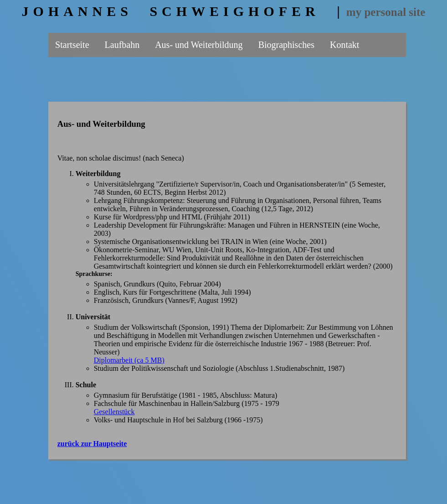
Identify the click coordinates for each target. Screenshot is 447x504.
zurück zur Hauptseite (92, 444)
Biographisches (286, 45)
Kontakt (344, 45)
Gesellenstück (114, 412)
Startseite (72, 45)
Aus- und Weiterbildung (199, 45)
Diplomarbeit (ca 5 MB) (129, 360)
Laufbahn (122, 45)
